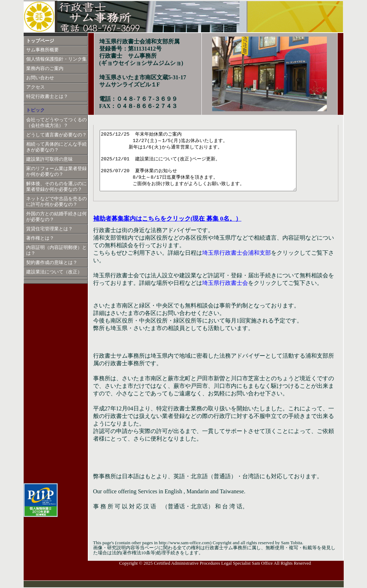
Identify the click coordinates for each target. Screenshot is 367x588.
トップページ (40, 41)
